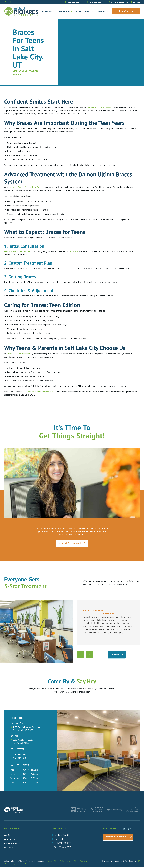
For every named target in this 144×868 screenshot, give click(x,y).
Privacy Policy (59, 862)
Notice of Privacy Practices (76, 862)
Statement (22, 865)
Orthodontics (65, 11)
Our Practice (48, 11)
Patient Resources (85, 11)
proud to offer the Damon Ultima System (27, 187)
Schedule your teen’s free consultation (41, 392)
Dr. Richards (76, 252)
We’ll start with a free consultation (20, 252)
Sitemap (49, 862)
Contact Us (103, 11)
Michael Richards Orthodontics (101, 108)
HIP (138, 862)
